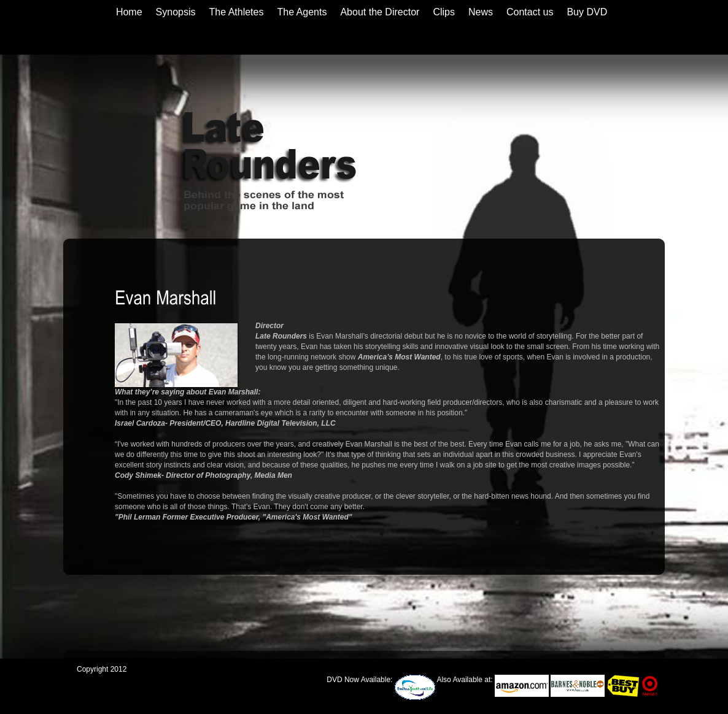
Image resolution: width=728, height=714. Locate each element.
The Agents (302, 12)
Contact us (530, 12)
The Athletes (237, 12)
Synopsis (176, 12)
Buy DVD (587, 12)
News (481, 12)
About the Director (380, 12)
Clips (444, 12)
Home (129, 12)
